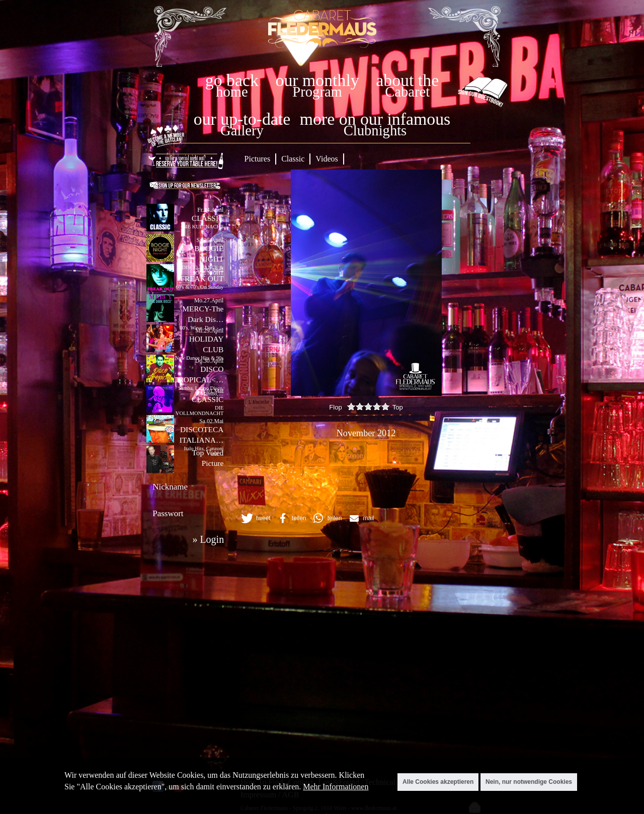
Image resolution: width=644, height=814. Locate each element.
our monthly (317, 80)
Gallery (242, 131)
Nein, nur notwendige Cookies (529, 782)
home (232, 92)
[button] (255, 518)
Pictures (258, 159)
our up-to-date (242, 119)
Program (317, 92)
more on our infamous (375, 119)
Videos (327, 159)
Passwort (168, 513)
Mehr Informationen (336, 787)
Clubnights (375, 131)
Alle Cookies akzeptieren (438, 782)
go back (232, 80)
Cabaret (407, 92)
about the (407, 80)
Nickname (170, 487)
